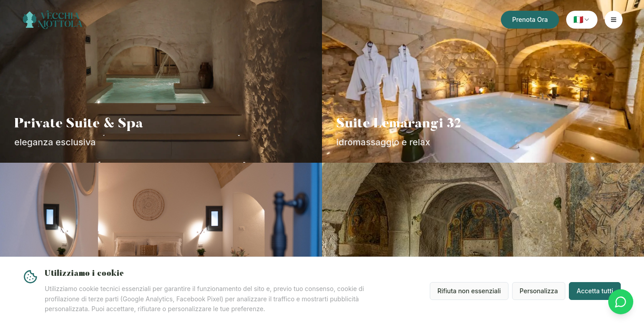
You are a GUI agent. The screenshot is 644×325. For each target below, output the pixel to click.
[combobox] (582, 20)
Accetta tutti (595, 291)
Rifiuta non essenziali (469, 291)
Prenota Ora (530, 19)
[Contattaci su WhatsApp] (621, 302)
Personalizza (539, 291)
